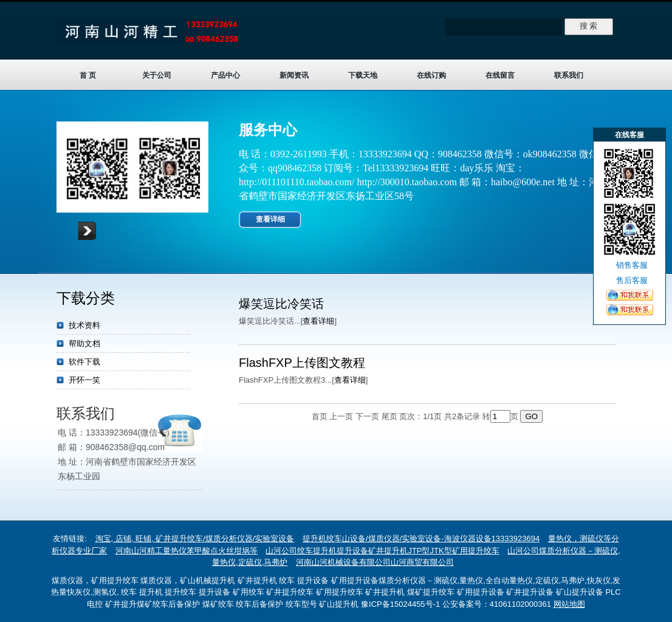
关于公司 (157, 75)
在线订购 (431, 75)
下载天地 (363, 75)
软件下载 (84, 362)
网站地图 (569, 604)
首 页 (88, 75)
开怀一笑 (84, 380)
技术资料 (84, 325)
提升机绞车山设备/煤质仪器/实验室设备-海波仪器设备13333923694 (421, 538)
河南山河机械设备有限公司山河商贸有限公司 (375, 562)
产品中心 (225, 75)
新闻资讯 (294, 75)
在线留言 (500, 75)
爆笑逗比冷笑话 (281, 304)
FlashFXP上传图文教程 (302, 363)
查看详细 (270, 219)
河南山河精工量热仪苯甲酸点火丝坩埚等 (187, 551)
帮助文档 (84, 343)
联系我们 (569, 75)
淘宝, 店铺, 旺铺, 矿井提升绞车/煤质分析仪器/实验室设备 (195, 538)
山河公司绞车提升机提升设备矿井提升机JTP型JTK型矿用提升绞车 (382, 551)
